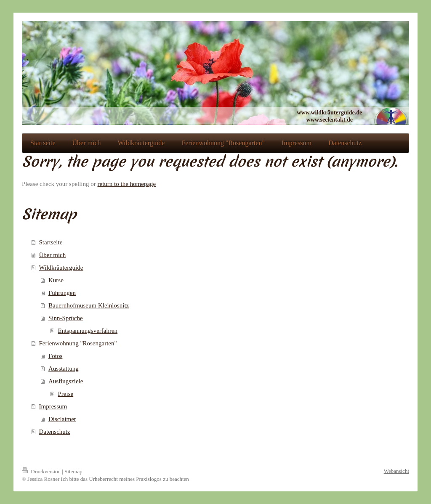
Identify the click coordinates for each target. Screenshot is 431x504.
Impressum (53, 406)
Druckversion (42, 471)
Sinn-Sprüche (66, 318)
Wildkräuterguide (61, 268)
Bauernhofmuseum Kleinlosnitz (89, 305)
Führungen (62, 293)
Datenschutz (55, 432)
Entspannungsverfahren (88, 331)
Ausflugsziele (66, 381)
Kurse (56, 280)
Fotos (55, 356)
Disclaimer (62, 419)
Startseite (51, 242)
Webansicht (396, 471)
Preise (66, 394)
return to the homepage (127, 184)
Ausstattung (64, 369)
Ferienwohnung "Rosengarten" (78, 343)
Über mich (53, 255)
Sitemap (73, 471)
